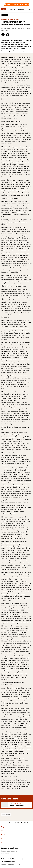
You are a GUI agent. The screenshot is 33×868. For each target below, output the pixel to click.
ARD (10, 859)
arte (25, 859)
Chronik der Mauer (8, 862)
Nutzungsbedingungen (9, 851)
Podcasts (21, 9)
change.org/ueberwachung (11, 402)
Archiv (5, 15)
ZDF (14, 859)
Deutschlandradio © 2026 (10, 864)
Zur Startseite (6, 815)
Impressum (5, 854)
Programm (12, 9)
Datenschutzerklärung (9, 848)
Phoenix (20, 859)
